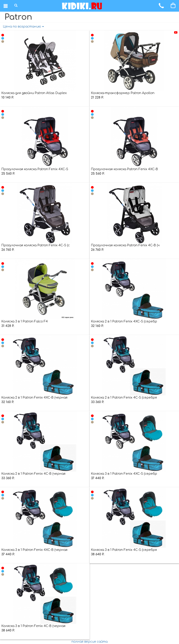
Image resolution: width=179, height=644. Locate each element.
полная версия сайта (89, 642)
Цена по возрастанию (23, 27)
